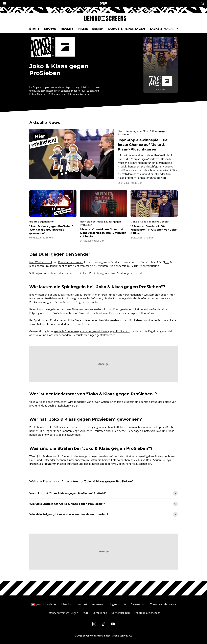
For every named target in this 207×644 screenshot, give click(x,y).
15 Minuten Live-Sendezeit (110, 266)
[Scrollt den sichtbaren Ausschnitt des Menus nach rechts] (177, 29)
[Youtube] (113, 624)
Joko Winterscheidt (41, 262)
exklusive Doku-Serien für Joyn (153, 460)
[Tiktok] (103, 624)
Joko (167, 262)
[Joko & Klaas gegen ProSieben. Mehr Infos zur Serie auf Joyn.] (161, 65)
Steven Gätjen (100, 402)
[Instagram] (94, 624)
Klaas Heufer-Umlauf (71, 262)
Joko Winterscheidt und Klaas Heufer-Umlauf (56, 295)
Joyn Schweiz (44, 604)
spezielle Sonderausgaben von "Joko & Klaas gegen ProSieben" (92, 331)
